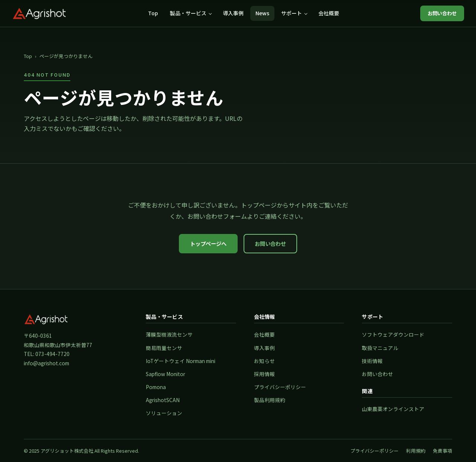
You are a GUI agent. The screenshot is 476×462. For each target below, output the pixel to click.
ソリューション (164, 413)
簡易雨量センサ (164, 348)
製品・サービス (188, 13)
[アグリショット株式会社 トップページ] (39, 13)
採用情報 (264, 374)
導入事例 (233, 13)
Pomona (156, 387)
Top (153, 13)
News (262, 13)
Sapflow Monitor (165, 374)
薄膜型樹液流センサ (169, 334)
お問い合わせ (442, 13)
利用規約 (416, 451)
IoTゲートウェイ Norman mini (181, 361)
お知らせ (264, 361)
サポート (292, 13)
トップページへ (208, 243)
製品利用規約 (270, 400)
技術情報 (372, 361)
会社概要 (329, 13)
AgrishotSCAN (163, 400)
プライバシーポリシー (280, 387)
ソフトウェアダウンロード (393, 334)
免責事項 (443, 451)
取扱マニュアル (380, 348)
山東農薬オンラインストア (393, 409)
